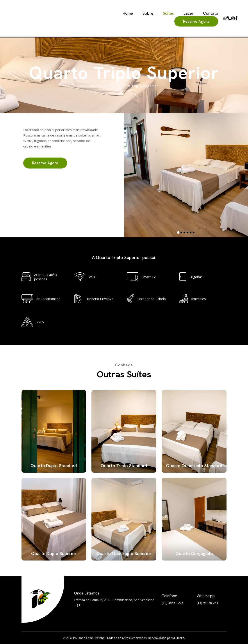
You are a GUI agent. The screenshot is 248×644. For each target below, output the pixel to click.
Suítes (168, 13)
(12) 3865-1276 (173, 603)
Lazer (188, 13)
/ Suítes (107, 86)
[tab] (178, 232)
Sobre (148, 13)
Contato (211, 13)
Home (128, 13)
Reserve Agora (196, 21)
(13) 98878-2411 (208, 603)
